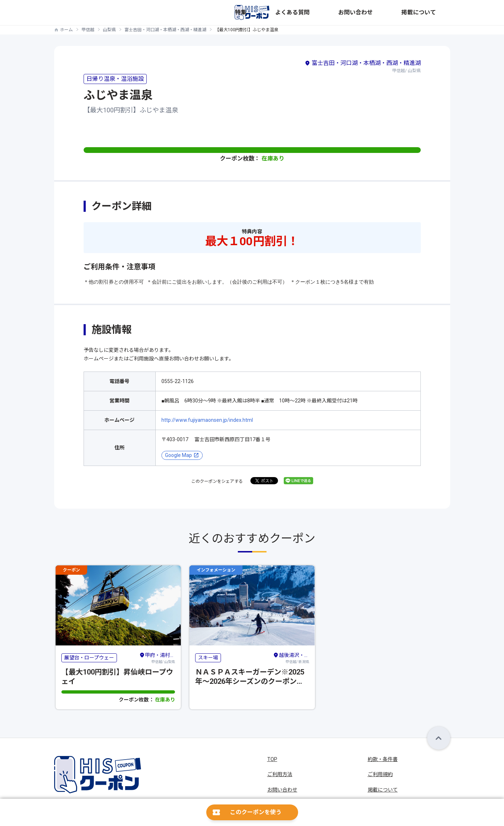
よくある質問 (358, 13)
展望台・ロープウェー (89, 658)
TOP (272, 759)
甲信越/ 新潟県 (291, 657)
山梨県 (109, 30)
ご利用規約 (380, 774)
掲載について (435, 13)
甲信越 (88, 30)
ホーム (66, 30)
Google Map (178, 455)
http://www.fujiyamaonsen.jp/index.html (207, 420)
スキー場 (208, 658)
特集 (329, 13)
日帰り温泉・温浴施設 (115, 79)
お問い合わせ (396, 13)
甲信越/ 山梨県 (157, 657)
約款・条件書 (383, 759)
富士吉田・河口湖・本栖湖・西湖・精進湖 (165, 30)
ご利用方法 (280, 774)
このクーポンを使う (256, 812)
